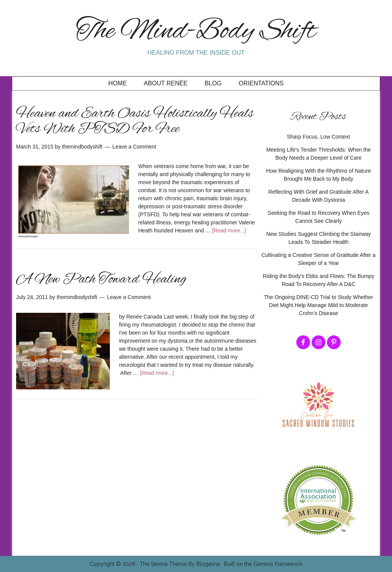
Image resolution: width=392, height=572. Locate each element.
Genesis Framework (278, 564)
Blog (213, 83)
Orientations (261, 83)
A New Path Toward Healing (101, 279)
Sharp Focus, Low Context (319, 137)
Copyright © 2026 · (115, 564)
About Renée (166, 83)
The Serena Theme (163, 564)
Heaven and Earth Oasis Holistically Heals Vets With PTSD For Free (135, 121)
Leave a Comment (134, 147)
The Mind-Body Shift (196, 32)
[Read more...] (229, 230)
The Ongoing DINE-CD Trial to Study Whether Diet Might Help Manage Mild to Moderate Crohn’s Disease (318, 305)
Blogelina (208, 564)
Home (118, 83)
